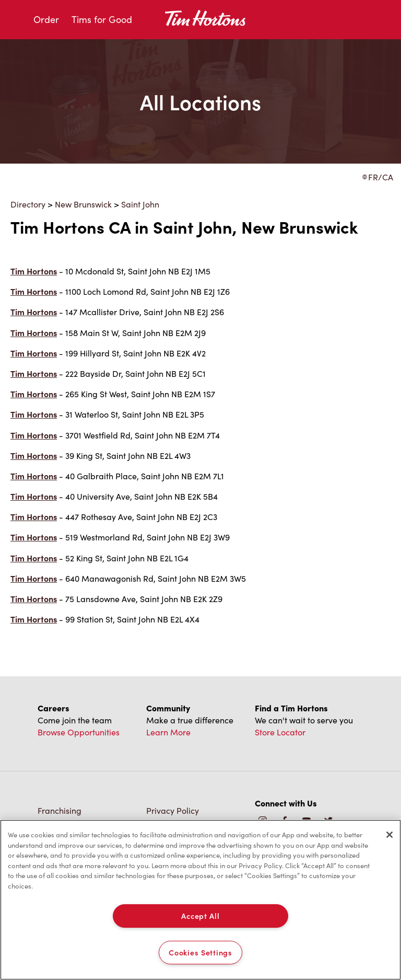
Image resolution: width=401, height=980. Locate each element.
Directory (28, 204)
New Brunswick (83, 204)
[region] (200, 900)
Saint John (140, 204)
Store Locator (280, 732)
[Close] (390, 835)
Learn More (168, 732)
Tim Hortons (34, 271)
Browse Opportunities (79, 732)
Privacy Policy (173, 810)
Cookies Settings (200, 952)
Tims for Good (102, 19)
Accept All (200, 916)
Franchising (60, 810)
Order (46, 19)
